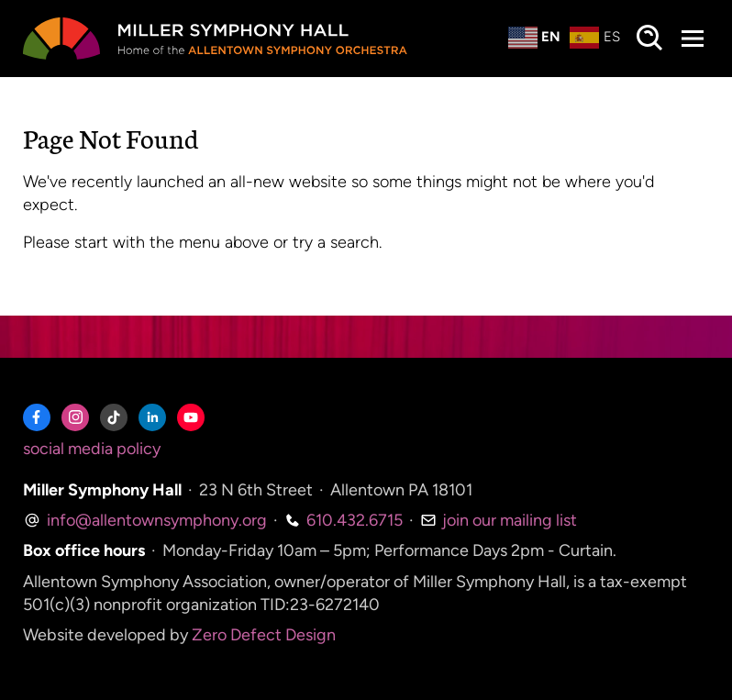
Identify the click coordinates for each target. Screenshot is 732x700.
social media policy (92, 449)
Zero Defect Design (264, 635)
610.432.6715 (344, 520)
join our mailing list (499, 520)
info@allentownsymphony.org (145, 520)
